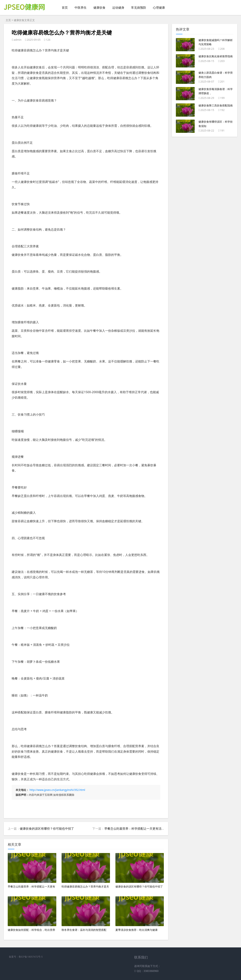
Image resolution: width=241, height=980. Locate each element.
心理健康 (159, 8)
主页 (8, 20)
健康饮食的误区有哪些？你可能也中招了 (47, 829)
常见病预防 (139, 8)
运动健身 (118, 8)
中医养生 (81, 8)
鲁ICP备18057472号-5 (31, 957)
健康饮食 (99, 8)
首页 (65, 8)
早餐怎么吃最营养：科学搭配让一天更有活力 (134, 829)
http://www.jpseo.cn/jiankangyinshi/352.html (57, 790)
